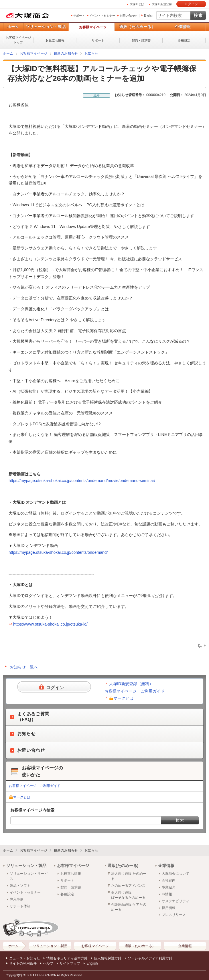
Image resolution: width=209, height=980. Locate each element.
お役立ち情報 (55, 40)
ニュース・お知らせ (25, 958)
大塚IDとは (137, 4)
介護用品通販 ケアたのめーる (129, 907)
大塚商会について (176, 874)
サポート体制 (20, 906)
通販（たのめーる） (137, 27)
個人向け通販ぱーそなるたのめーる (128, 895)
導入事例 (17, 899)
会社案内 (169, 880)
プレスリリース (174, 915)
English (148, 16)
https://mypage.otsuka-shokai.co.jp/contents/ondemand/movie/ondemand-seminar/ (82, 481)
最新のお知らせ (66, 53)
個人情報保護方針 (108, 958)
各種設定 (184, 40)
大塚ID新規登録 (162, 4)
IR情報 (167, 894)
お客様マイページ (93, 27)
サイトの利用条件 (23, 963)
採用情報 (169, 908)
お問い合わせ (128, 16)
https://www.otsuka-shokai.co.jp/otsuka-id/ (50, 624)
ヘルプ (48, 963)
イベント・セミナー (102, 16)
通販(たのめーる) (123, 866)
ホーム (13, 27)
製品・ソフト (20, 886)
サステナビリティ (176, 901)
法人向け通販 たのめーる (129, 876)
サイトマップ (70, 963)
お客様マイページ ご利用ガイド (135, 691)
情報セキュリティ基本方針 (67, 958)
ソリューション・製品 (46, 27)
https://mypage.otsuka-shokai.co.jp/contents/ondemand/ (58, 552)
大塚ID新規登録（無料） (131, 684)
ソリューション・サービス (29, 876)
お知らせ (91, 53)
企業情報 (183, 27)
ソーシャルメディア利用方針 (150, 958)
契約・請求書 (141, 40)
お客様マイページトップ (18, 40)
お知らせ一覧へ (24, 667)
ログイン (191, 4)
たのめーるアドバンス (128, 886)
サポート (79, 16)
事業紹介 (169, 887)
